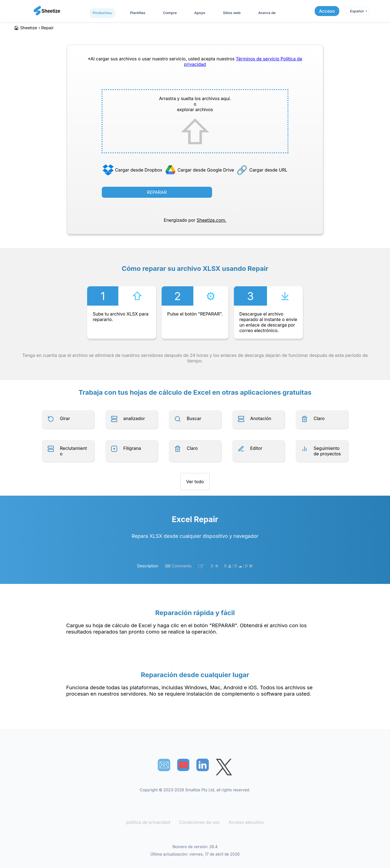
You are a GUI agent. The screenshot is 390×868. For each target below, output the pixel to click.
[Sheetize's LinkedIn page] (203, 765)
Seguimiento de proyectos (327, 451)
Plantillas (137, 13)
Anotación (261, 418)
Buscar (194, 418)
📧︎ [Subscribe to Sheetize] (164, 765)
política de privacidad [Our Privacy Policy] (150, 822)
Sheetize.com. (211, 220)
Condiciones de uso (199, 822)
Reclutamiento (73, 451)
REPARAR (157, 192)
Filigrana (132, 448)
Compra (170, 13)
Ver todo (195, 482)
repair (48, 28)
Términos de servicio (258, 59)
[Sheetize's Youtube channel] (183, 765)
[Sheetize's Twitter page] (224, 768)
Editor (256, 448)
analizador (134, 418)
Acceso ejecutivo (244, 822)
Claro (319, 418)
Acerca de (267, 13)
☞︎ (201, 566)
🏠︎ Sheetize (26, 28)
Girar (65, 418)
